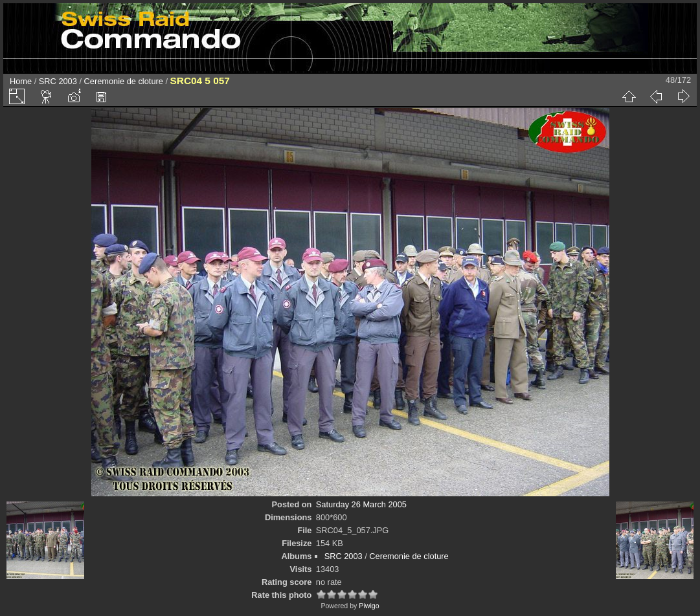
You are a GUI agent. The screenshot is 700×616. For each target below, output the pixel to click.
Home (21, 81)
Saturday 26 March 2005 (361, 504)
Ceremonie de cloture (124, 81)
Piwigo (369, 606)
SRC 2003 (58, 81)
